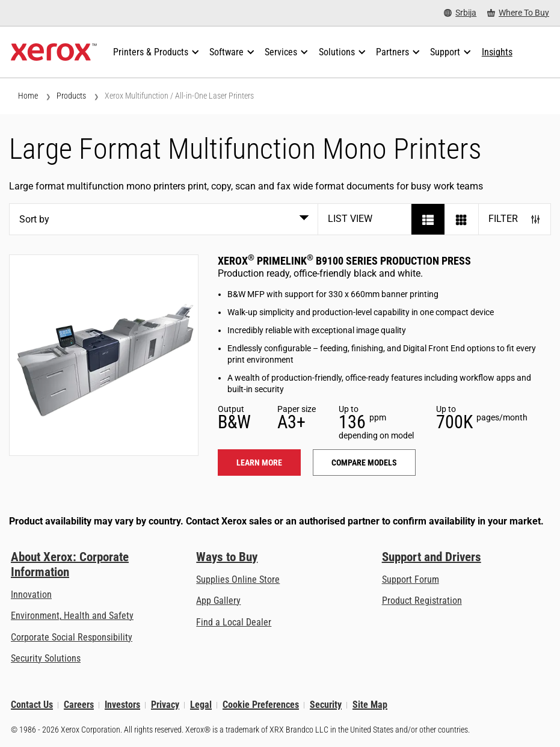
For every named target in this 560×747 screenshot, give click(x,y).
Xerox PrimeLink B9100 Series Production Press (344, 261)
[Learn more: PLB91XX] (104, 355)
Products (71, 96)
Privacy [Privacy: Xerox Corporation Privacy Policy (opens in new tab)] (165, 705)
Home (28, 96)
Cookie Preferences (261, 705)
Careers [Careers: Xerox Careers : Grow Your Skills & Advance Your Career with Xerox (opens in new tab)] (79, 705)
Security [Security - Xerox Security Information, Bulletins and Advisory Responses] (326, 705)
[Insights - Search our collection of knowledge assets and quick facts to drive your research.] (497, 52)
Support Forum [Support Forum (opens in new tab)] (411, 579)
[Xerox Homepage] (54, 52)
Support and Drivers (432, 557)
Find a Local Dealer (234, 622)
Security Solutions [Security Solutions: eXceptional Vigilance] (46, 658)
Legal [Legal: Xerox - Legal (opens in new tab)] (201, 705)
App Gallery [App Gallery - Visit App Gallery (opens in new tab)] (218, 601)
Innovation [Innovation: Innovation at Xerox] (31, 595)
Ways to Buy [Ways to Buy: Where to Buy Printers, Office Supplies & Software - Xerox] (227, 557)
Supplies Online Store (238, 579)
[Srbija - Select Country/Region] (460, 13)
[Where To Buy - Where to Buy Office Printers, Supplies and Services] (518, 13)
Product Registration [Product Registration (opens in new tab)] (422, 601)
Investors (122, 705)
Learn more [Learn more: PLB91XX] (259, 463)
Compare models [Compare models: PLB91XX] (364, 463)
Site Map (370, 705)
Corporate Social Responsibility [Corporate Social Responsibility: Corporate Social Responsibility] (72, 637)
